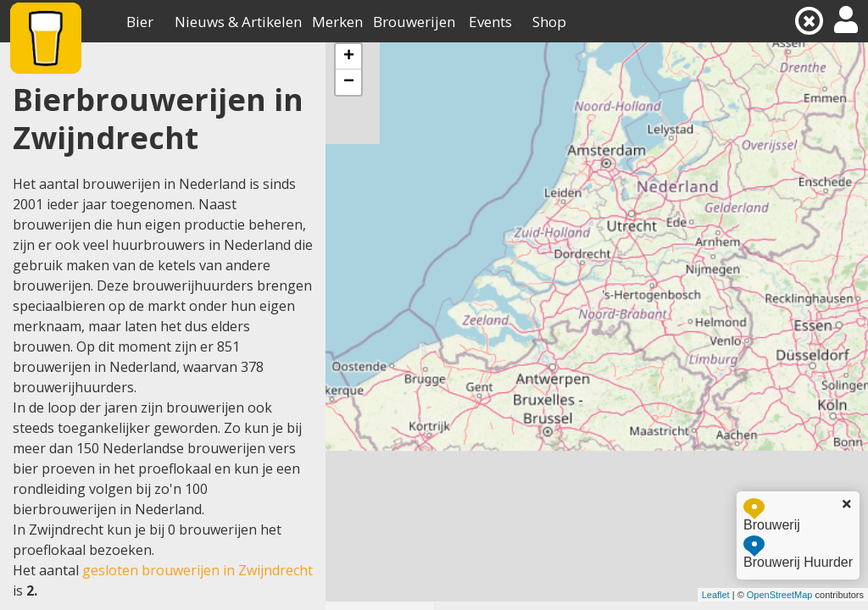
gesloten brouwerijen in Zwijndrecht (198, 570)
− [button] (349, 82)
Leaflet (716, 595)
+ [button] (349, 57)
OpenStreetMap (780, 595)
